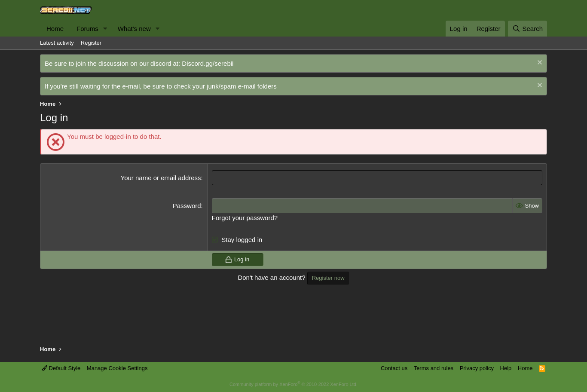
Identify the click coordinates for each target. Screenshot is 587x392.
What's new (134, 29)
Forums (87, 29)
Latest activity (57, 43)
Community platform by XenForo (293, 384)
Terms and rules (434, 368)
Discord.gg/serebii (208, 63)
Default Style (61, 368)
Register (91, 43)
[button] (105, 29)
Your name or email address (161, 178)
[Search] (527, 29)
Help (506, 368)
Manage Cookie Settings (117, 368)
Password (187, 206)
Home (55, 29)
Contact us (394, 368)
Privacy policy (477, 368)
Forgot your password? (245, 218)
